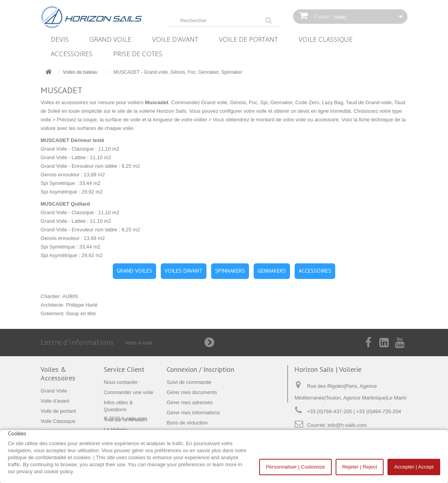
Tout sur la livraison (125, 420)
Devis (60, 39)
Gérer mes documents (192, 392)
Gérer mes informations (193, 413)
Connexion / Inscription (200, 369)
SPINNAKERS (230, 271)
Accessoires (72, 54)
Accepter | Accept (414, 467)
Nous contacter (121, 382)
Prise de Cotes (138, 54)
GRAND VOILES (134, 271)
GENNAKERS (272, 271)
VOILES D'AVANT (184, 271)
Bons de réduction (187, 423)
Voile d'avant (175, 39)
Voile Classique (326, 39)
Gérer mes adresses (190, 402)
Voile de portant (248, 39)
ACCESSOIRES (315, 271)
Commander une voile (129, 392)
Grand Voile (110, 39)
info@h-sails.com (347, 425)
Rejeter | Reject (360, 467)
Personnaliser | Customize (295, 467)
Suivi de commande (189, 382)
